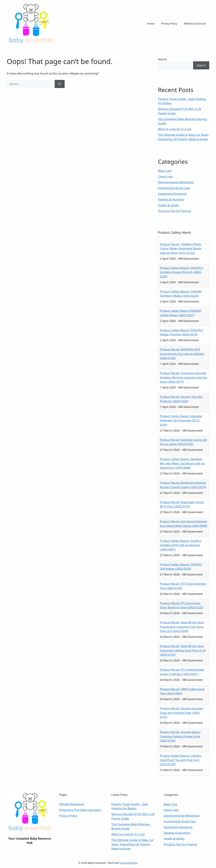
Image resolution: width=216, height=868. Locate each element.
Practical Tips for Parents (175, 211)
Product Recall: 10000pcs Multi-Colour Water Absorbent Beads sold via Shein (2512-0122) (181, 248)
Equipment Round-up (172, 194)
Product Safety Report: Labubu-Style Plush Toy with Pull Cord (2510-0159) (181, 760)
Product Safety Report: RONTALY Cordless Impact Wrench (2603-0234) (181, 272)
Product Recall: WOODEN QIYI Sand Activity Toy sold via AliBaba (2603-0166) (182, 354)
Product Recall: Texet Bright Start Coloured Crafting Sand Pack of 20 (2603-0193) (183, 650)
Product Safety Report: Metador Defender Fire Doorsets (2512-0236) (181, 420)
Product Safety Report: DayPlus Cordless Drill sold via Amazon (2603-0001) (181, 545)
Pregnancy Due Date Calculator (80, 810)
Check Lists (165, 176)
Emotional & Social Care (174, 188)
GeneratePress (129, 863)
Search (163, 59)
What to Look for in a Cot (175, 129)
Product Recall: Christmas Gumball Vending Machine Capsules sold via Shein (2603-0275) (183, 377)
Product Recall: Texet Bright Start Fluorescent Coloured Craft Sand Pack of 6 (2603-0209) (182, 627)
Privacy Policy (169, 23)
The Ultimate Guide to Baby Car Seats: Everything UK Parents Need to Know (133, 844)
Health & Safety (168, 205)
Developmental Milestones (176, 182)
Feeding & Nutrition (171, 199)
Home (151, 23)
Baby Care (165, 171)
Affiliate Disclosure (195, 23)
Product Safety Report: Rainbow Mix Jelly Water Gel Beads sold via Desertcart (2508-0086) (182, 463)
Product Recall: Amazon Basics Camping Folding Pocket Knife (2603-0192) (180, 736)
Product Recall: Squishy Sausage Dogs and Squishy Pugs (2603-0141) (181, 713)
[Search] (60, 84)
